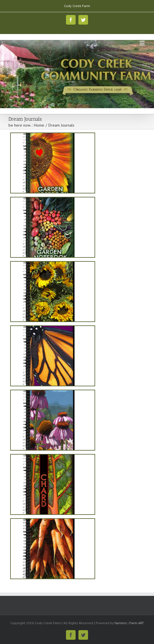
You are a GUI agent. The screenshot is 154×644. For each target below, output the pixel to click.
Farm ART (137, 623)
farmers (121, 623)
